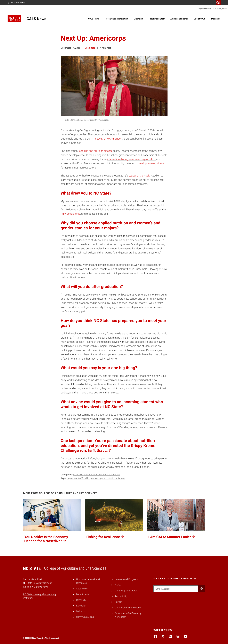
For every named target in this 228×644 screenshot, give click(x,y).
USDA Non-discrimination (128, 608)
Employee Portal (204, 8)
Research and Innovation (116, 19)
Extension (138, 19)
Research (81, 600)
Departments (83, 594)
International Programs (127, 579)
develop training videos (151, 163)
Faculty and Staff (157, 19)
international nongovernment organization (131, 159)
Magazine (216, 19)
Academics (82, 589)
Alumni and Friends (179, 19)
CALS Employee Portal (126, 591)
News (118, 585)
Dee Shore (90, 48)
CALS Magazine (220, 8)
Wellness (81, 611)
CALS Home (94, 19)
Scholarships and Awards (97, 475)
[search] (218, 3)
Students (116, 475)
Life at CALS (200, 19)
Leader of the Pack (139, 176)
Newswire (78, 475)
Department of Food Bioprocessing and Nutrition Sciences (96, 478)
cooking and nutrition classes (96, 151)
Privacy (119, 602)
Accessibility (121, 596)
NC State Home (18, 3)
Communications (85, 617)
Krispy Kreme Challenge (107, 139)
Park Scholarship (70, 214)
